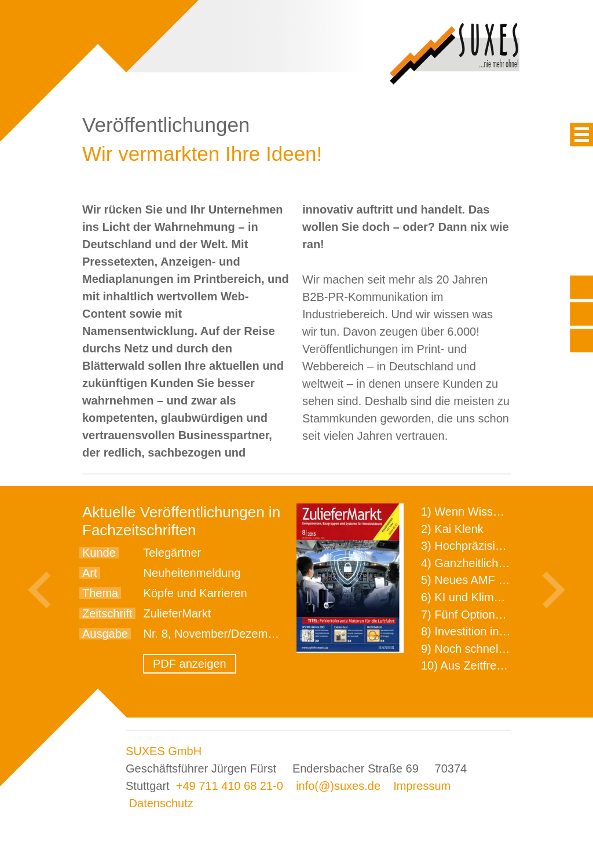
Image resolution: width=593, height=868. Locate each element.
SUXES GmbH (164, 751)
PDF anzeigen (190, 664)
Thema (100, 593)
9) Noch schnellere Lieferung (495, 649)
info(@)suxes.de (338, 786)
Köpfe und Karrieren (195, 593)
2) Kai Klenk (452, 529)
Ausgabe (105, 634)
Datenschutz (161, 803)
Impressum (422, 786)
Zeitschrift (107, 613)
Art (90, 573)
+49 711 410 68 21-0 (230, 786)
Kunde (99, 553)
